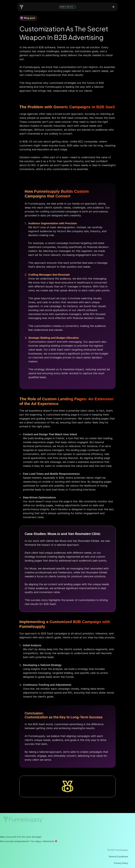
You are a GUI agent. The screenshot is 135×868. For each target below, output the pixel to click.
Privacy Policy (115, 863)
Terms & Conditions (113, 857)
